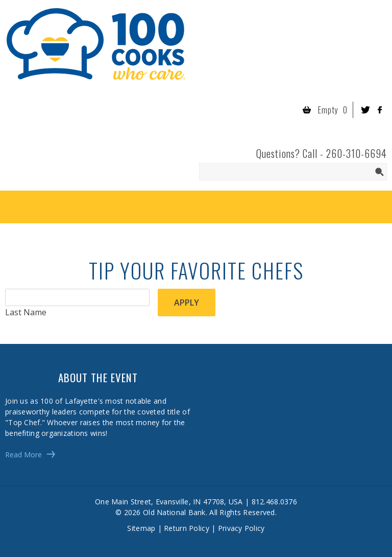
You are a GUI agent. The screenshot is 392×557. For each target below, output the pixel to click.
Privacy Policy (241, 528)
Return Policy (187, 528)
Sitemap (141, 528)
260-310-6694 (357, 153)
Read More (23, 455)
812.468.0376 (274, 502)
